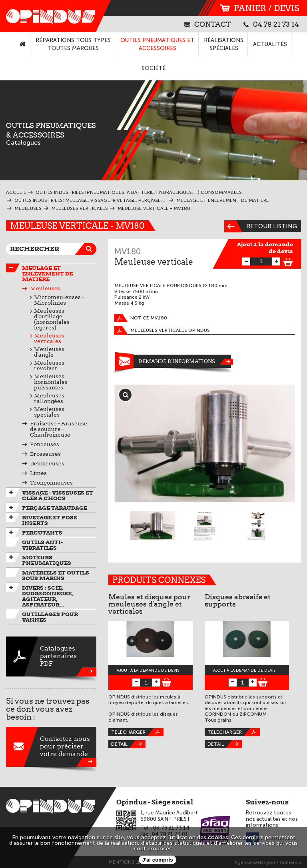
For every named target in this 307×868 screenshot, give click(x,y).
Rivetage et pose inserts (50, 520)
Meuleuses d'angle (49, 352)
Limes (38, 473)
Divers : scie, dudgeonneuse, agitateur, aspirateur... (48, 596)
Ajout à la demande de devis (265, 248)
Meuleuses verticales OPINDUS (162, 330)
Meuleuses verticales (49, 338)
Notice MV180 (141, 318)
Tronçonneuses (51, 483)
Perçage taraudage (55, 508)
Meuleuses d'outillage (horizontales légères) (52, 319)
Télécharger (137, 732)
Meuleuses (45, 288)
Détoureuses (47, 463)
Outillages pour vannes (50, 617)
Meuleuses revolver (49, 365)
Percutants (42, 533)
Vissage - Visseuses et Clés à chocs (58, 495)
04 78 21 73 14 (271, 24)
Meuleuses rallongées (49, 398)
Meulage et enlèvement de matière (47, 273)
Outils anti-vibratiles (42, 545)
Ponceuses (45, 444)
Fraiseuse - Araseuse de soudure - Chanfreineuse (59, 429)
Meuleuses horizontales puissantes (51, 382)
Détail (128, 744)
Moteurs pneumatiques (47, 560)
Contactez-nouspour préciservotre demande (51, 747)
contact (207, 24)
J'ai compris (157, 860)
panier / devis (259, 8)
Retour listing (261, 226)
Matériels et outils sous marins (56, 575)
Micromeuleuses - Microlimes (59, 300)
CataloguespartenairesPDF (51, 656)
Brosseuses (45, 454)
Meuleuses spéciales (49, 412)
